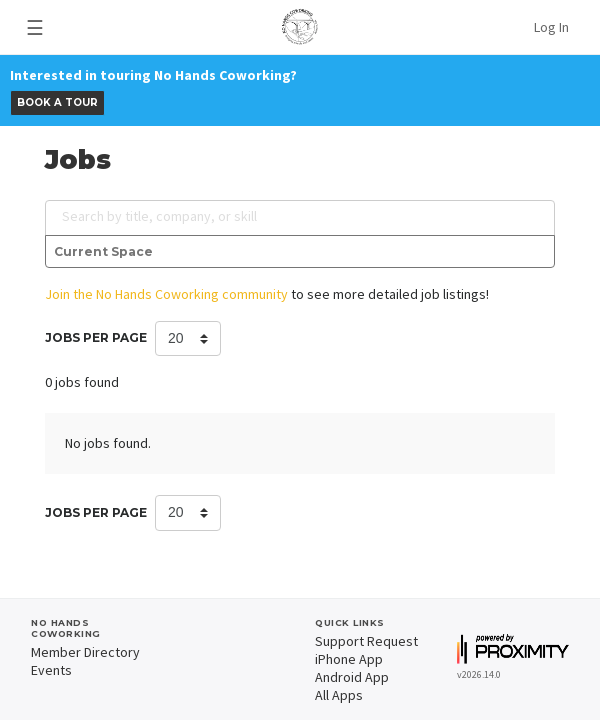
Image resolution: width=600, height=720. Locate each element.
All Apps (339, 695)
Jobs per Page (96, 337)
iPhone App (349, 659)
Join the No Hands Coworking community (166, 294)
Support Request (366, 641)
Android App (352, 677)
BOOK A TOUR (57, 102)
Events (51, 670)
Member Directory (85, 652)
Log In (551, 27)
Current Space (103, 251)
